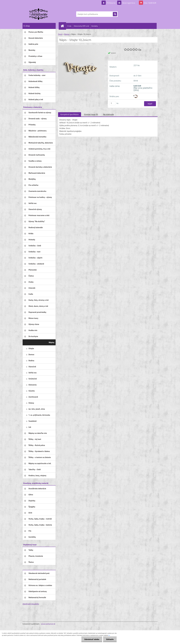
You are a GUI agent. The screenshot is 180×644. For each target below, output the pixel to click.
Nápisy (67, 34)
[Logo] (39, 14)
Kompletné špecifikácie (70, 114)
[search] (115, 14)
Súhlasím (110, 639)
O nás (69, 26)
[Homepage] (63, 26)
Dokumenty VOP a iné (81, 26)
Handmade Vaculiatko (31, 604)
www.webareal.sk (48, 624)
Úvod (60, 34)
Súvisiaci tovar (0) (91, 114)
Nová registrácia (129, 3)
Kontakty (95, 26)
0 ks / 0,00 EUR (150, 3)
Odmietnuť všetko (92, 639)
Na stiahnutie (109, 114)
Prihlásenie (111, 3)
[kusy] (112, 103)
